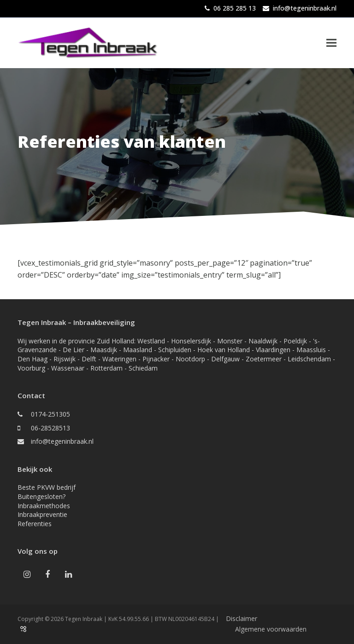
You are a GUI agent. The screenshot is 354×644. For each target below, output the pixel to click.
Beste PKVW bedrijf (47, 487)
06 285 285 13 (235, 8)
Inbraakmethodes (44, 506)
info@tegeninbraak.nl (305, 8)
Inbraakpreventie (42, 514)
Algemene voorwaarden (271, 629)
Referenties (35, 524)
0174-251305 (50, 414)
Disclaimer (242, 618)
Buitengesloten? (41, 496)
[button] (331, 43)
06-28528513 (50, 428)
